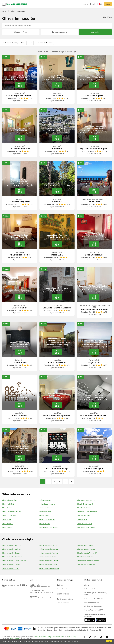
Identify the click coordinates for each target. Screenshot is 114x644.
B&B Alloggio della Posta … (20, 96)
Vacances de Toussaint (45, 43)
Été (31, 43)
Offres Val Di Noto (8, 504)
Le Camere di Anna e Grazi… (94, 416)
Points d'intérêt (62, 589)
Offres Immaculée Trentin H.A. (87, 553)
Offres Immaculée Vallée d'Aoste (88, 561)
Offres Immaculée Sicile (85, 545)
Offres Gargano (45, 523)
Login (93, 4)
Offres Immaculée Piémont (49, 561)
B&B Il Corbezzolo (57, 363)
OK (109, 641)
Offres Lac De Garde (9, 516)
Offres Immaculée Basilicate (12, 549)
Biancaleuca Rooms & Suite (94, 309)
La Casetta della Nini (20, 149)
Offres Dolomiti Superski (85, 504)
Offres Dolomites (45, 500)
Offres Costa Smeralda (47, 504)
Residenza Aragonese (20, 202)
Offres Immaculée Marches (49, 553)
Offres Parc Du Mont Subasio (87, 512)
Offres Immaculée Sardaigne (49, 568)
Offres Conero (7, 527)
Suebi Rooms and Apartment (57, 416)
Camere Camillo (20, 308)
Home (4, 11)
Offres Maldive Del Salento (49, 527)
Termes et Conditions (40, 637)
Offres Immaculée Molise (48, 557)
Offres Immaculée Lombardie (49, 549)
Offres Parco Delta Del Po (86, 500)
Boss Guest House (94, 255)
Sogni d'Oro (94, 363)
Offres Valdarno (8, 523)
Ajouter (108, 4)
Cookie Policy (72, 637)
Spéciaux (60, 585)
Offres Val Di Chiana (84, 508)
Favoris (85, 4)
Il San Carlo (94, 202)
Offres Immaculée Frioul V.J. (12, 565)
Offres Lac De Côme (47, 508)
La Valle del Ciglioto (94, 469)
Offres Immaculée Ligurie (48, 545)
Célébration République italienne (14, 43)
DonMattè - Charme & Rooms (57, 308)
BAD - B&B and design (57, 469)
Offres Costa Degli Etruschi (86, 527)
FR (100, 4)
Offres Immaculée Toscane (86, 549)
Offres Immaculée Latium (11, 568)
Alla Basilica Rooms (20, 255)
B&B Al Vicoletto (20, 469)
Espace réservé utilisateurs (94, 598)
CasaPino (57, 149)
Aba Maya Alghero (94, 96)
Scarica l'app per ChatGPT (94, 610)
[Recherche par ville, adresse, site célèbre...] (57, 26)
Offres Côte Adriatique (10, 500)
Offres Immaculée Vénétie (86, 565)
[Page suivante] (71, 481)
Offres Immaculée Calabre (11, 553)
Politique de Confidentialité (55, 637)
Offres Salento (7, 508)
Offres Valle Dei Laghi (84, 523)
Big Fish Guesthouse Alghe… (94, 149)
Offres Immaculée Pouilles (49, 565)
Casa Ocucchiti (20, 416)
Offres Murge (7, 519)
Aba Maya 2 (57, 96)
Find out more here (24, 641)
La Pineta (57, 202)
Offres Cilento (44, 516)
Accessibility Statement (92, 602)
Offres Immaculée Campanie (12, 557)
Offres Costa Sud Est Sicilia (12, 512)
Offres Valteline (82, 519)
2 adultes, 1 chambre (59, 32)
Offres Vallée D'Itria (83, 516)
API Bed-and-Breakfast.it (93, 606)
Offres (13, 11)
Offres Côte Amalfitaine (47, 519)
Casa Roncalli (20, 363)
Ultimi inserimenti (63, 603)
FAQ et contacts (90, 589)
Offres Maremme (45, 512)
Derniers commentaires (65, 599)
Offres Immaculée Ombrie (86, 557)
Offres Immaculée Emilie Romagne (14, 561)
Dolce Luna (57, 255)
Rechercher (95, 32)
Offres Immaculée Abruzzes (12, 545)
